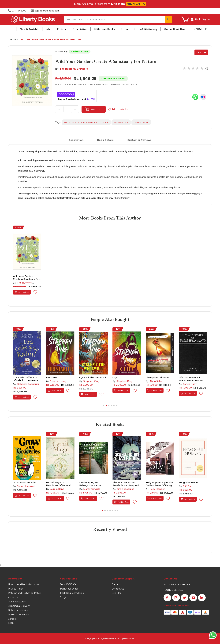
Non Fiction (80, 29)
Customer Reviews (139, 140)
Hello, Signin (202, 19)
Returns (116, 584)
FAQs (11, 623)
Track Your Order (69, 589)
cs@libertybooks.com (175, 590)
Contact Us (118, 589)
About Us (13, 597)
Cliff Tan (188, 486)
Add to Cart (94, 109)
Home (13, 40)
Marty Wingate (92, 489)
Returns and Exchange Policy (24, 593)
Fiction (62, 29)
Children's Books (104, 29)
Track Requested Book (73, 593)
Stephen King (58, 381)
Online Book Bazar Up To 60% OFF (185, 29)
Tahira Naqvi (190, 384)
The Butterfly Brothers (74, 69)
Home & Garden (141, 122)
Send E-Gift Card (69, 584)
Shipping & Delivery (19, 606)
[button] (104, 406)
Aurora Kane (57, 489)
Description (76, 140)
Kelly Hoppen (158, 489)
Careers (12, 619)
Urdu (125, 29)
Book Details (105, 140)
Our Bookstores (17, 602)
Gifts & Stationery (146, 29)
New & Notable (29, 29)
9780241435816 (121, 122)
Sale (48, 29)
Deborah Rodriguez (28, 384)
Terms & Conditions (19, 615)
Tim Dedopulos (125, 489)
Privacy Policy (16, 589)
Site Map (117, 593)
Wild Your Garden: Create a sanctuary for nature (51, 40)
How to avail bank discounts (24, 584)
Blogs (63, 597)
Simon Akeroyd (26, 486)
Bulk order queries (18, 610)
